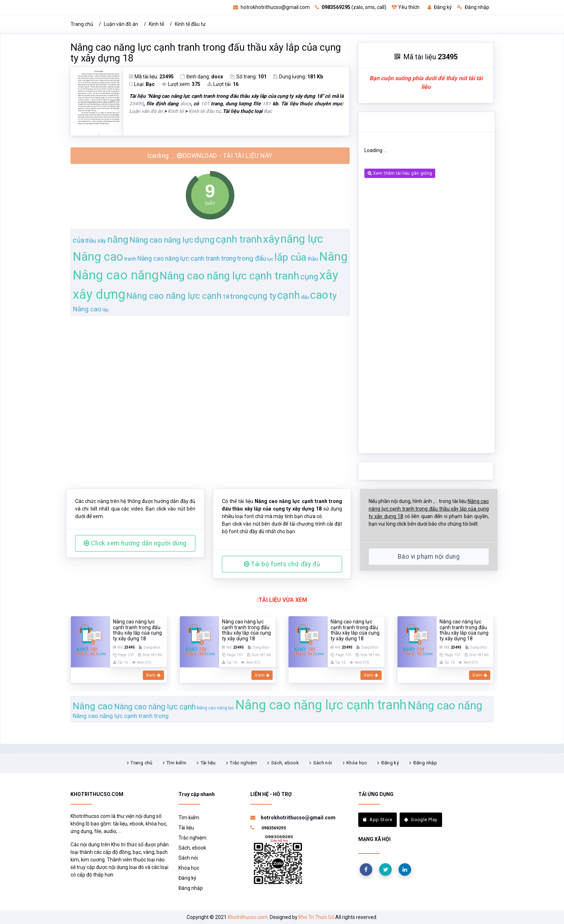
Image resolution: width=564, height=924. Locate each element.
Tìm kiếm (176, 763)
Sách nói (323, 763)
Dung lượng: (298, 77)
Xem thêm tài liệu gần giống (400, 173)
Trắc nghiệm (243, 763)
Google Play (421, 820)
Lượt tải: (223, 84)
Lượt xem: (181, 84)
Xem (153, 675)
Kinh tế (156, 24)
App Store (377, 820)
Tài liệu (208, 763)
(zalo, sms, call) (351, 7)
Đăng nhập (473, 7)
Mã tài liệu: (151, 77)
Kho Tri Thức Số (316, 917)
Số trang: (248, 77)
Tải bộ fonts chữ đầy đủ (282, 564)
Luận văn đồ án (121, 24)
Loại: (142, 84)
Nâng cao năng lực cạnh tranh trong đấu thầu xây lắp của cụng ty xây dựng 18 (206, 53)
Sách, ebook (285, 763)
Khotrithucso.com (248, 917)
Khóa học (357, 763)
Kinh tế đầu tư (190, 24)
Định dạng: (202, 77)
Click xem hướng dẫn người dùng (135, 543)
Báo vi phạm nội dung (429, 557)
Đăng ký (440, 7)
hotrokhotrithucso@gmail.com (271, 7)
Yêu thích (406, 7)
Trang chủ (82, 24)
